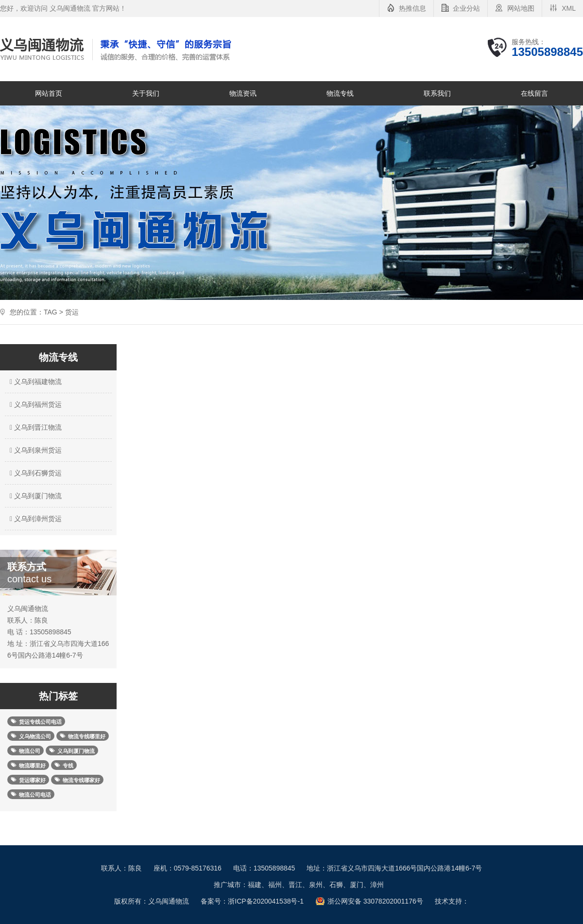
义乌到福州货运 (34, 404)
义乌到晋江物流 (34, 427)
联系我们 (437, 93)
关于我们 (146, 93)
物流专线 (340, 93)
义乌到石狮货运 (34, 473)
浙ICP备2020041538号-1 (266, 901)
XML (569, 8)
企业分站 (466, 8)
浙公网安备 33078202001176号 (375, 901)
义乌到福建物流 (34, 382)
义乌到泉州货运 (34, 450)
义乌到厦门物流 (34, 496)
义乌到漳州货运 (34, 519)
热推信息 (412, 8)
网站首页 (49, 93)
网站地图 (521, 8)
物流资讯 (243, 93)
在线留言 (534, 93)
